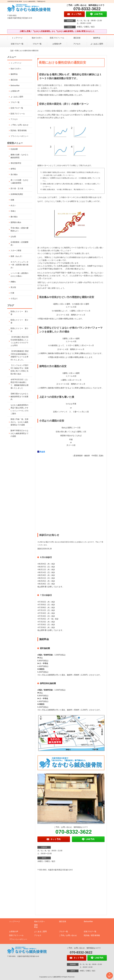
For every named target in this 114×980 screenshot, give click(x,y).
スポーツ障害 (16, 251)
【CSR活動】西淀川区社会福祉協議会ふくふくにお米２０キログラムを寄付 (20, 341)
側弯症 (13, 169)
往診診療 (14, 149)
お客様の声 (57, 44)
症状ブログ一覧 (17, 44)
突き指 (13, 287)
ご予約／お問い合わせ (19, 125)
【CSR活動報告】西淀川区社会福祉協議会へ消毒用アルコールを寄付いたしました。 (20, 355)
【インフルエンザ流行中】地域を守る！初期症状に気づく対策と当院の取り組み (19, 370)
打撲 (12, 293)
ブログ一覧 (37, 44)
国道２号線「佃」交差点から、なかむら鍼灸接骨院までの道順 (19, 422)
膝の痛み (14, 217)
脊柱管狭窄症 (16, 163)
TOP (12, 51)
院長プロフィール (57, 38)
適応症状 (77, 38)
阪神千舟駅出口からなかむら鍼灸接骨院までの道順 (19, 433)
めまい (13, 205)
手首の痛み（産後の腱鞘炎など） (19, 229)
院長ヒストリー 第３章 (19, 330)
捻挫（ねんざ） (17, 256)
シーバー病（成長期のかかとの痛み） (19, 275)
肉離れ (13, 282)
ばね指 (13, 237)
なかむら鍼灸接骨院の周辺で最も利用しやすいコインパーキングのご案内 (19, 409)
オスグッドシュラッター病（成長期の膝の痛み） (19, 265)
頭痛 (12, 200)
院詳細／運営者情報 (19, 130)
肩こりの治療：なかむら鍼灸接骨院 (19, 181)
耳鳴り (13, 211)
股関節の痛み (16, 222)
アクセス (77, 44)
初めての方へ (37, 38)
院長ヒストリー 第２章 (19, 321)
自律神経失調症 (17, 194)
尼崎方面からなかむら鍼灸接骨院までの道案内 (19, 396)
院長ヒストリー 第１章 (19, 313)
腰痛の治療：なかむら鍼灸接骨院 (19, 156)
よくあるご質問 (97, 44)
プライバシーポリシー (19, 136)
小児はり (14, 299)
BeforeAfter (15, 85)
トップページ (17, 38)
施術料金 (97, 38)
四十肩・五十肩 (17, 189)
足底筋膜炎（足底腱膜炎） (19, 244)
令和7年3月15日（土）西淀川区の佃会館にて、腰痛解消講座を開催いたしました (20, 384)
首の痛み (14, 174)
